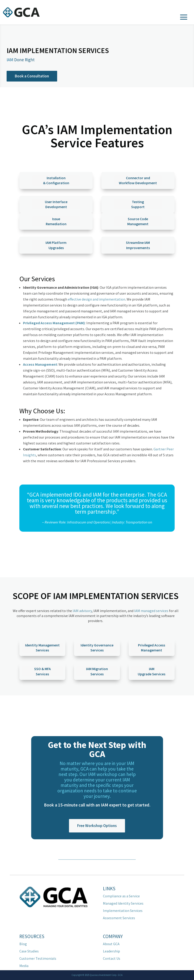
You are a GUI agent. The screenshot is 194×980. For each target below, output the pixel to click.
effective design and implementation (97, 299)
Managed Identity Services (123, 903)
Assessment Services (119, 918)
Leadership (111, 951)
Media (24, 966)
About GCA (111, 944)
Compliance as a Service (121, 896)
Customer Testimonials (38, 958)
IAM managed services (151, 611)
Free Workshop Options (97, 826)
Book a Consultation (32, 76)
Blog (23, 944)
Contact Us (112, 958)
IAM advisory (82, 611)
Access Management (40, 364)
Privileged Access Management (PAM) (54, 323)
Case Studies (29, 951)
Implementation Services (123, 911)
